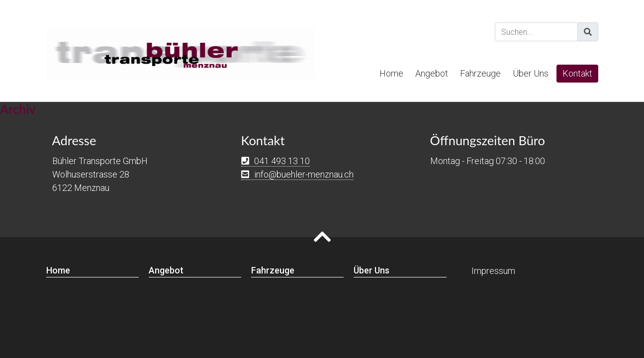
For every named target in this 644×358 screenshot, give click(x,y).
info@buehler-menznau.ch (304, 174)
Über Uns (531, 73)
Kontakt (577, 73)
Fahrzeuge (480, 73)
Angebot (432, 73)
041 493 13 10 (282, 161)
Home (391, 73)
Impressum (493, 271)
